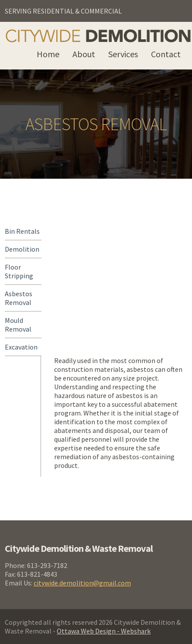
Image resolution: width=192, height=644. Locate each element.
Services (123, 54)
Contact (166, 54)
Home (48, 54)
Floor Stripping (19, 271)
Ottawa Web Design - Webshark (104, 631)
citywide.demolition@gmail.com (82, 583)
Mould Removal (18, 325)
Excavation (21, 347)
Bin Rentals (22, 231)
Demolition (22, 249)
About (84, 54)
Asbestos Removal (19, 298)
